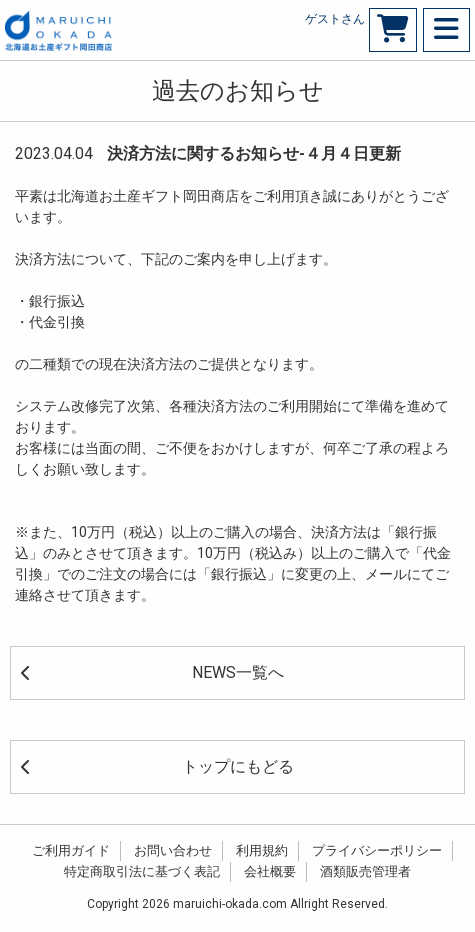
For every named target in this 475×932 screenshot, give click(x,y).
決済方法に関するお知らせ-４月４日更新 (254, 153)
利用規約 (262, 850)
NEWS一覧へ (152, 672)
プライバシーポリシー (377, 850)
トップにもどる (157, 766)
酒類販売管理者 (365, 871)
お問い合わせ (173, 850)
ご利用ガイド (71, 850)
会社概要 (270, 871)
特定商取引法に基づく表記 (142, 871)
